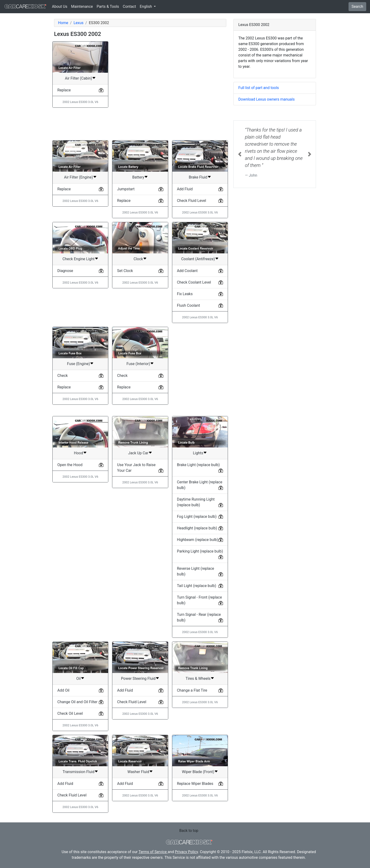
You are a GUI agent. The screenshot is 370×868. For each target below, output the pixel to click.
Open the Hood (70, 465)
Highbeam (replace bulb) (198, 540)
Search (357, 6)
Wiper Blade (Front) (198, 772)
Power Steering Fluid (138, 679)
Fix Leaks (185, 294)
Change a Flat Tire (192, 690)
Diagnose (65, 271)
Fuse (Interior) (138, 364)
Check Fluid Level (192, 201)
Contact (129, 6)
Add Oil (63, 690)
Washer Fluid (138, 772)
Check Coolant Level (194, 282)
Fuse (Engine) (78, 364)
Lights (198, 453)
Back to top (189, 831)
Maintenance (82, 6)
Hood (78, 453)
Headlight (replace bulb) (197, 528)
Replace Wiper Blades (195, 784)
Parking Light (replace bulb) (200, 551)
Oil (78, 679)
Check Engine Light (79, 259)
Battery (138, 177)
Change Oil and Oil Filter (77, 702)
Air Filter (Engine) (78, 177)
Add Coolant (187, 271)
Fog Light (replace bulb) (197, 517)
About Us (60, 6)
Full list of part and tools (259, 88)
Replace (64, 90)
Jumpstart (126, 189)
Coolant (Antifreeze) (198, 259)
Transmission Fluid (78, 772)
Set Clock (125, 271)
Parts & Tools (108, 6)
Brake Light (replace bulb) (198, 465)
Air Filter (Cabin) (78, 78)
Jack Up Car (138, 453)
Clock (138, 259)
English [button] (146, 6)
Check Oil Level (70, 713)
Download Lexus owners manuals (267, 99)
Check (63, 376)
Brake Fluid (198, 177)
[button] (240, 154)
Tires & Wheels (198, 679)
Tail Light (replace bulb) (197, 586)
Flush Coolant (189, 305)
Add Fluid (185, 189)
